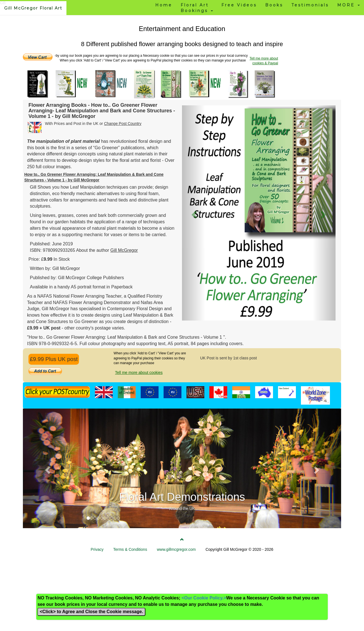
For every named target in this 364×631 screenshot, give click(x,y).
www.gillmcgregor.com (176, 549)
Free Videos (239, 5)
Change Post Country (123, 124)
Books (274, 5)
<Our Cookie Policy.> (204, 598)
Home (164, 5)
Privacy (97, 549)
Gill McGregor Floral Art (33, 8)
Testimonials (310, 5)
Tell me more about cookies (139, 373)
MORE (349, 5)
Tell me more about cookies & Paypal (264, 61)
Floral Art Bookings (197, 8)
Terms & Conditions (130, 549)
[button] (194, 213)
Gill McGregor (124, 250)
